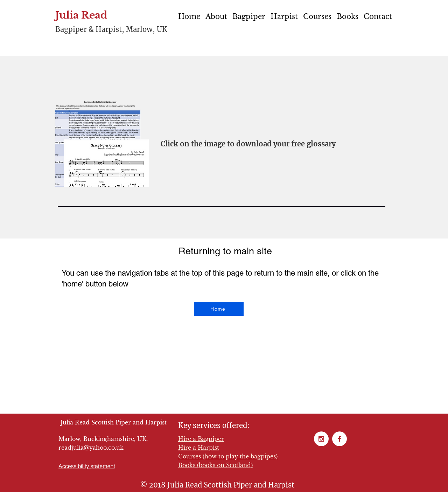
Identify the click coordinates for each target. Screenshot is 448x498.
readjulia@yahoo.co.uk (91, 448)
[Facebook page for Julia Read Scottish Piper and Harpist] (339, 439)
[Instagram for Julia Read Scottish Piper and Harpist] (321, 439)
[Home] (219, 309)
